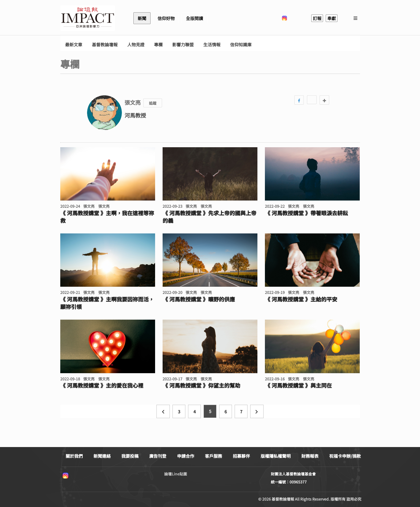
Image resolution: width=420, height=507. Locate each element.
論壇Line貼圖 (176, 474)
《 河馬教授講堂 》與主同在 (298, 385)
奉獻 (332, 18)
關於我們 (74, 456)
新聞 (142, 18)
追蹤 (153, 103)
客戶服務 (213, 456)
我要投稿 (130, 456)
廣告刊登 (158, 456)
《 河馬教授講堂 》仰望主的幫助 (201, 385)
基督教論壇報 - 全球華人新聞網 (88, 18)
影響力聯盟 (183, 45)
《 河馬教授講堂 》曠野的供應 (199, 299)
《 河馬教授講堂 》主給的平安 (301, 299)
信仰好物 (166, 18)
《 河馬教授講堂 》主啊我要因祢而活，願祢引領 (107, 303)
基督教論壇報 (105, 45)
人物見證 (136, 45)
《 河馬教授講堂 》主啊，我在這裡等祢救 (107, 217)
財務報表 (310, 456)
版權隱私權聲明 (276, 456)
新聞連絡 (102, 456)
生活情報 (212, 45)
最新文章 (74, 45)
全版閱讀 (194, 18)
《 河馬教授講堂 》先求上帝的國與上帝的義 (209, 217)
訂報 (317, 18)
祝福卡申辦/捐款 (345, 456)
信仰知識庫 (241, 45)
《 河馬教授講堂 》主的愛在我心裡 (102, 385)
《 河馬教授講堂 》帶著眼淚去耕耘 (306, 213)
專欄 (158, 45)
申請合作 (186, 456)
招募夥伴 (241, 456)
